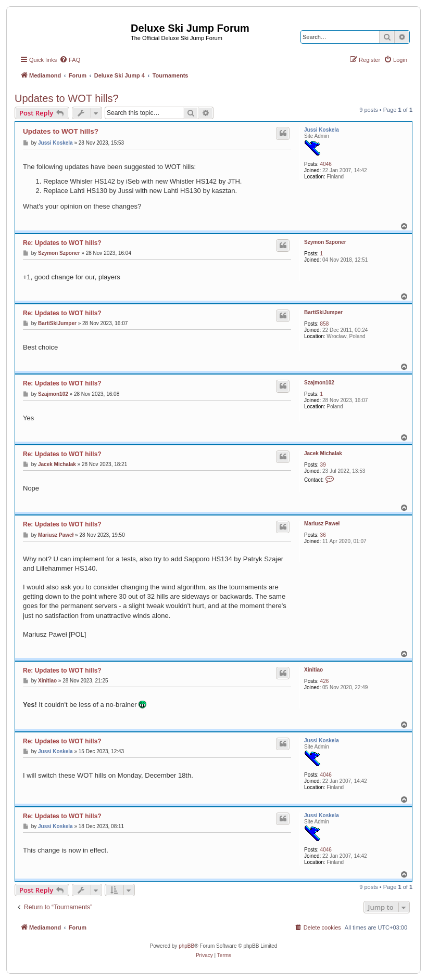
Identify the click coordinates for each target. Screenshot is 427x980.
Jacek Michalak (323, 453)
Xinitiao (313, 670)
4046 (326, 164)
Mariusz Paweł (322, 524)
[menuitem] (70, 60)
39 (323, 465)
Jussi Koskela (322, 130)
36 (323, 535)
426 (325, 681)
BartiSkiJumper (323, 312)
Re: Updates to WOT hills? (62, 243)
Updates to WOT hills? (67, 98)
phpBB (186, 946)
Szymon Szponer (325, 242)
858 (325, 324)
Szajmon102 (319, 383)
